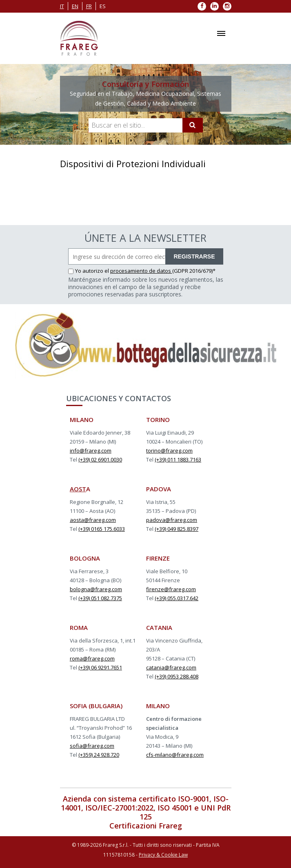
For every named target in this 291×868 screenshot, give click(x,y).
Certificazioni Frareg (146, 826)
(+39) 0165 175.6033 (102, 529)
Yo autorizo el (89, 271)
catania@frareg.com (171, 667)
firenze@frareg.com (171, 589)
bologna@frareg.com (96, 589)
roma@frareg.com (92, 658)
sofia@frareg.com (92, 746)
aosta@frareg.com (93, 520)
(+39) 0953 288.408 (177, 676)
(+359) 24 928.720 (99, 755)
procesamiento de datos (141, 271)
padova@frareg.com (172, 520)
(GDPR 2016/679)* (194, 271)
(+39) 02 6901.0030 (100, 459)
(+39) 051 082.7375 (100, 598)
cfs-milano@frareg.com (175, 755)
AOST (78, 489)
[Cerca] (193, 125)
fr (89, 6)
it (62, 6)
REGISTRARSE (194, 256)
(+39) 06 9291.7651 (100, 667)
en (75, 6)
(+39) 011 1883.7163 (178, 459)
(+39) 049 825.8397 (177, 529)
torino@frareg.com (169, 451)
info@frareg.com (91, 451)
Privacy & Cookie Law (163, 855)
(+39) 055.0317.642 (177, 598)
